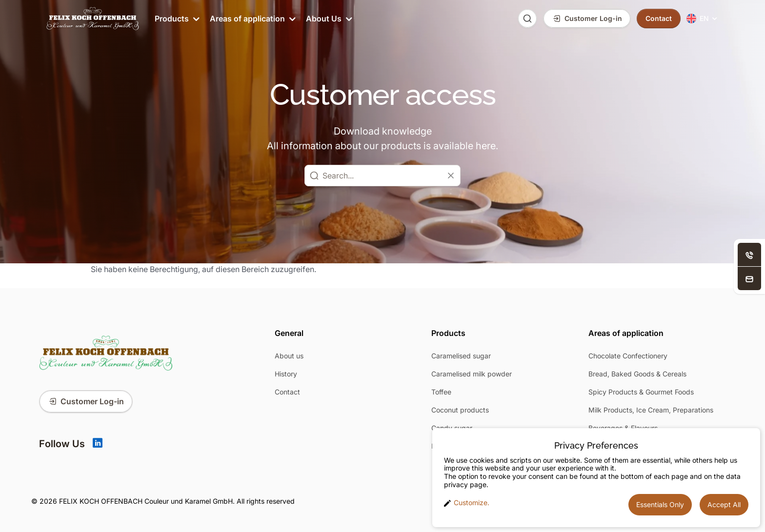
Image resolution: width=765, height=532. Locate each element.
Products (176, 19)
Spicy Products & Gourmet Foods (641, 392)
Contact (287, 392)
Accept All (724, 504)
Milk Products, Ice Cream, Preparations (651, 410)
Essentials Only (660, 504)
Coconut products (460, 410)
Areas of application (252, 19)
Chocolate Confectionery (628, 356)
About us (289, 356)
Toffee (441, 392)
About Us (328, 19)
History (286, 374)
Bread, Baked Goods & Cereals (637, 374)
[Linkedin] (98, 444)
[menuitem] (703, 19)
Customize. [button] (467, 503)
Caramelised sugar (461, 356)
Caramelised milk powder (472, 374)
